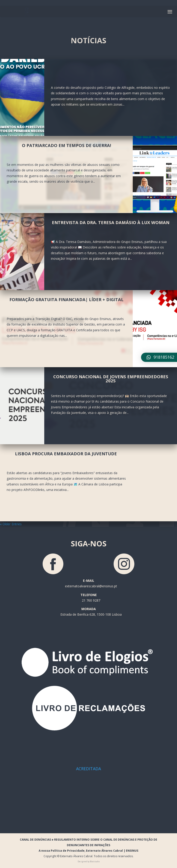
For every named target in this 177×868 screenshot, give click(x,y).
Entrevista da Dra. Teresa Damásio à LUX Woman (111, 222)
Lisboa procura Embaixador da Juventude (66, 454)
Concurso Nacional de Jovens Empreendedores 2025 (111, 379)
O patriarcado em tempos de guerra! (66, 145)
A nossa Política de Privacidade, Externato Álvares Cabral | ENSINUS (88, 851)
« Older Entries (11, 524)
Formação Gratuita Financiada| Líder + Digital (66, 299)
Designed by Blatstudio (89, 861)
